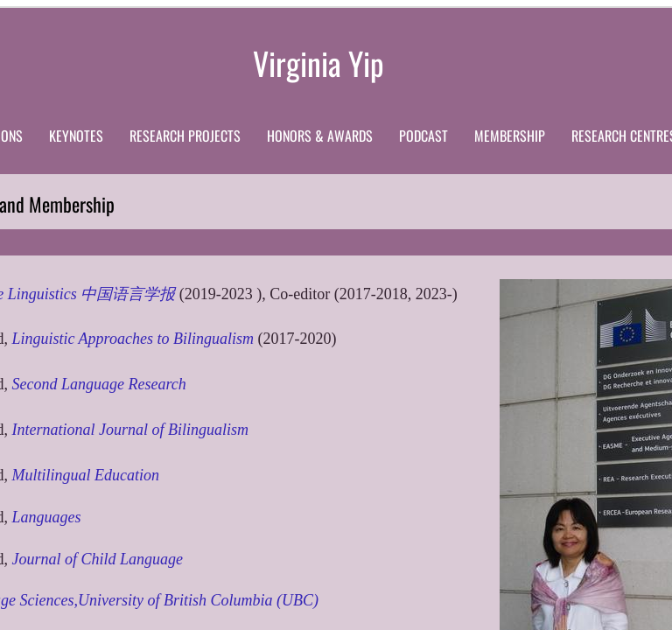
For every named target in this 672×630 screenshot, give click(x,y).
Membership (510, 136)
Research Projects (185, 136)
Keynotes (76, 136)
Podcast (423, 136)
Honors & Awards (320, 136)
